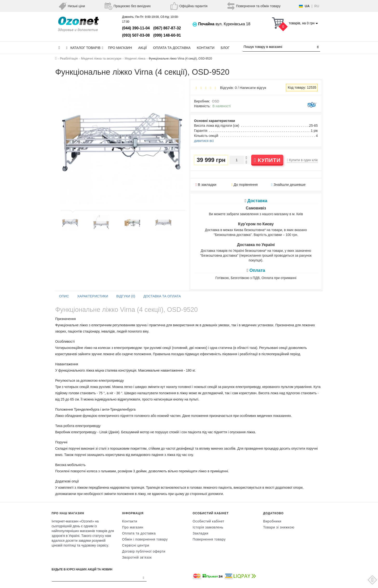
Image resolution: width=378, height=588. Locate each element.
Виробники (272, 521)
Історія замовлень (208, 527)
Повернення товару (209, 539)
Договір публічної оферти (144, 551)
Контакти (206, 48)
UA (307, 6)
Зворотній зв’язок (137, 557)
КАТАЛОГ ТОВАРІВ (85, 48)
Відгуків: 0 (227, 88)
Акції (142, 48)
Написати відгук (253, 88)
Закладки (200, 533)
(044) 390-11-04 (136, 28)
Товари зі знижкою (279, 527)
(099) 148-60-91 (167, 35)
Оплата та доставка (172, 48)
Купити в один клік (302, 160)
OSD (216, 101)
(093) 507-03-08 (136, 35)
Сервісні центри (136, 545)
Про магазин (120, 48)
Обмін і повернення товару (145, 539)
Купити (267, 160)
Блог (225, 48)
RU (317, 6)
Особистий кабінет (209, 521)
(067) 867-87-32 (167, 28)
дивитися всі (204, 141)
